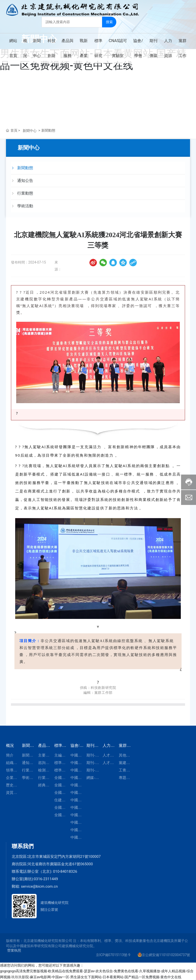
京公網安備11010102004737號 (166, 955)
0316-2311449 (46, 879)
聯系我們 (23, 846)
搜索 (109, 22)
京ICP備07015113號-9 (113, 955)
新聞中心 (30, 131)
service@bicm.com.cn (39, 886)
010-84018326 (65, 871)
